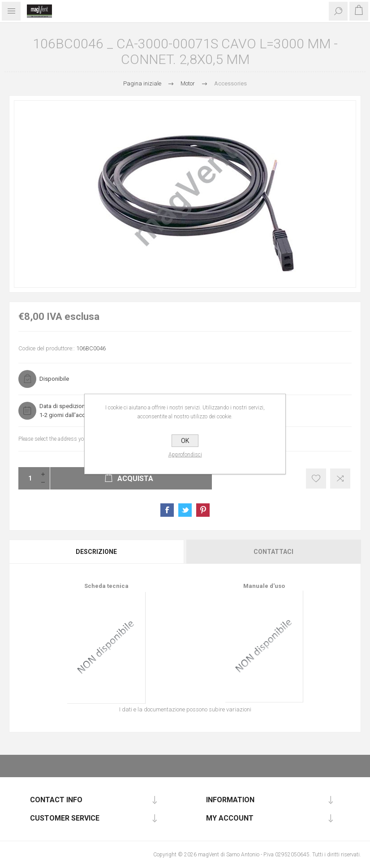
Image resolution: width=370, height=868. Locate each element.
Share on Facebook (167, 510)
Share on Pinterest (203, 510)
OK (185, 441)
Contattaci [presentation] (273, 552)
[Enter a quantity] (27, 478)
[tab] (97, 552)
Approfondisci (185, 455)
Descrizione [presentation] (96, 552)
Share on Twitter (185, 510)
